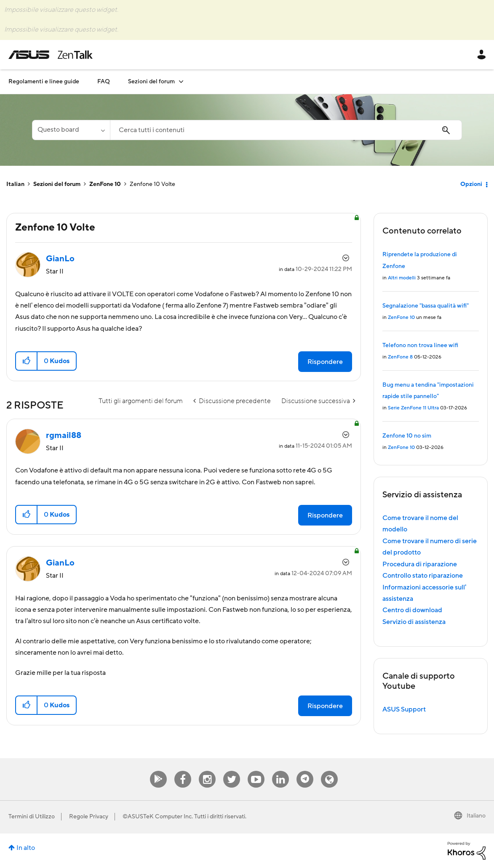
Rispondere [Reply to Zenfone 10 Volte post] (325, 362)
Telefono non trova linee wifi (420, 345)
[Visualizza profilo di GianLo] (60, 259)
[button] (27, 361)
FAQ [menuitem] (104, 82)
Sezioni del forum (57, 184)
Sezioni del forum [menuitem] (151, 82)
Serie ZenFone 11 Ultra (413, 408)
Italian (15, 184)
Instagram (207, 771)
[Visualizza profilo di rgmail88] (64, 435)
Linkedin (280, 771)
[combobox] (286, 130)
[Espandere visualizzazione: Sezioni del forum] (181, 81)
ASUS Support (404, 709)
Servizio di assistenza (414, 622)
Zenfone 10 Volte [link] (152, 184)
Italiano (476, 816)
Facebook (183, 771)
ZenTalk (329, 771)
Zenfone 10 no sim (407, 436)
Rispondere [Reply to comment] (325, 515)
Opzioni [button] (471, 184)
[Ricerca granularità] (71, 130)
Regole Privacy (89, 817)
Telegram (305, 771)
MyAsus (158, 771)
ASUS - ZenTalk (51, 55)
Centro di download (412, 610)
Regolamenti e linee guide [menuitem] (44, 82)
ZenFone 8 (400, 357)
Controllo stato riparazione (423, 576)
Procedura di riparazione (420, 564)
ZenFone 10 (105, 184)
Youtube (256, 771)
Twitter (232, 771)
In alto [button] (26, 848)
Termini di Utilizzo (32, 817)
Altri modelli (402, 278)
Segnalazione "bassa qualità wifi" (426, 306)
